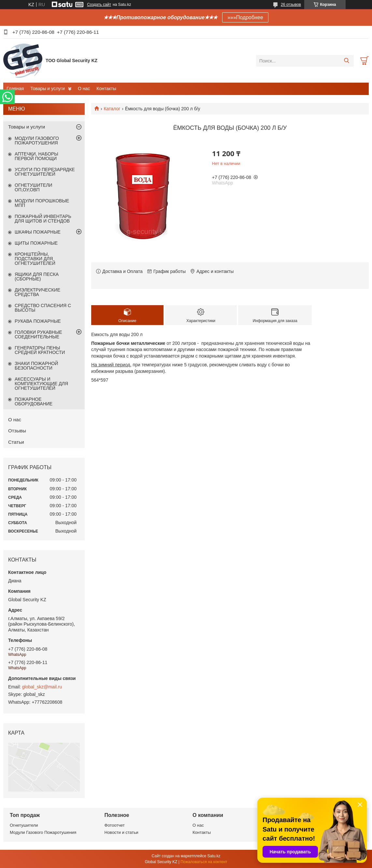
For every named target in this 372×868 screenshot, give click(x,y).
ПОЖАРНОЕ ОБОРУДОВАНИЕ (34, 401)
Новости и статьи (122, 832)
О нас (84, 88)
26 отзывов (291, 5)
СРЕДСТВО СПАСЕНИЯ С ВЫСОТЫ (43, 308)
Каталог (112, 109)
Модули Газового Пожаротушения (43, 832)
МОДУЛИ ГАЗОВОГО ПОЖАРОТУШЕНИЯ (37, 141)
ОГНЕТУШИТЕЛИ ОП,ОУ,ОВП (33, 187)
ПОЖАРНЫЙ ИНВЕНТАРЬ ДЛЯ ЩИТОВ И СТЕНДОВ (43, 219)
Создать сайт (99, 5)
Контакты (106, 88)
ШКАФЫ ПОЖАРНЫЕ (38, 232)
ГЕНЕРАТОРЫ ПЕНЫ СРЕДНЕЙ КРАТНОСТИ (40, 350)
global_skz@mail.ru (42, 687)
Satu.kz (214, 856)
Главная (15, 88)
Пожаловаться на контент (204, 862)
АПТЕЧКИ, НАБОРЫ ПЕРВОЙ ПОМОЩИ (36, 156)
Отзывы (17, 431)
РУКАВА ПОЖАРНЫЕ (38, 321)
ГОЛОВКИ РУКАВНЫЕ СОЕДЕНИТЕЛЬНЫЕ (38, 334)
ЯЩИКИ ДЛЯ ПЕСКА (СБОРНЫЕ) (37, 277)
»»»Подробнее (245, 17)
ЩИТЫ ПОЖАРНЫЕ (36, 243)
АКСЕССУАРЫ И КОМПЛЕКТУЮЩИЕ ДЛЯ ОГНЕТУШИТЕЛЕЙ (41, 384)
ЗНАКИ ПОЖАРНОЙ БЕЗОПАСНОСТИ (36, 366)
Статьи (16, 442)
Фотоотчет (115, 825)
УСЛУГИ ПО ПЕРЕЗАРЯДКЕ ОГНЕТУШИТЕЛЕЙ (45, 172)
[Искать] (346, 61)
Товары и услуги (48, 88)
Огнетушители (24, 825)
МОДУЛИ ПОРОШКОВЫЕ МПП (42, 203)
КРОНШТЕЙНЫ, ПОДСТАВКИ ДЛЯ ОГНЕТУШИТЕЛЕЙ (35, 259)
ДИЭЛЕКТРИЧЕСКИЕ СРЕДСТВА (37, 292)
